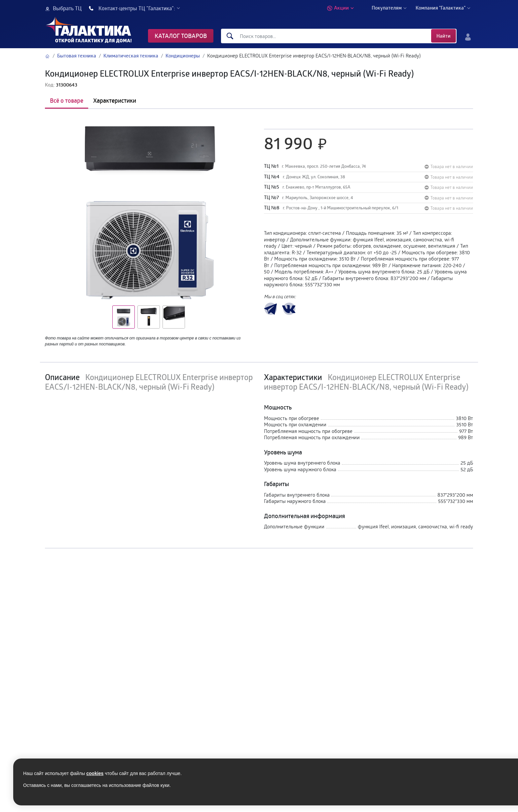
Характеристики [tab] (115, 100)
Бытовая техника (77, 56)
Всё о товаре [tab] (67, 100)
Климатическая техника (131, 56)
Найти (444, 36)
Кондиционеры (183, 56)
